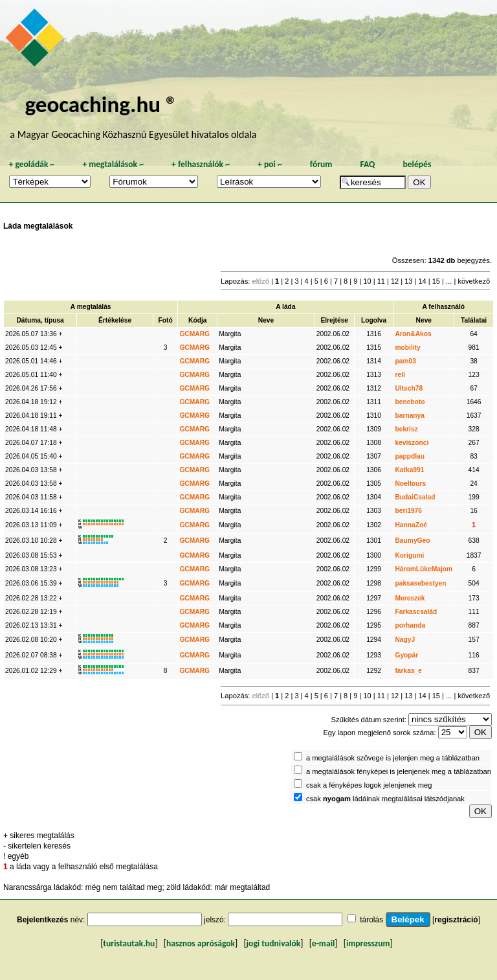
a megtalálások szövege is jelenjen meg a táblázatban (393, 758)
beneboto (410, 402)
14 (422, 281)
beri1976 (408, 511)
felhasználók (201, 164)
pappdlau (410, 456)
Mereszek (410, 598)
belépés (417, 164)
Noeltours (410, 484)
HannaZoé (411, 525)
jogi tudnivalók (274, 943)
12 (395, 281)
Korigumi (409, 555)
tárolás (371, 920)
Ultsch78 (409, 388)
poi (270, 164)
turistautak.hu (129, 943)
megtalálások (113, 164)
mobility (407, 348)
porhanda (410, 625)
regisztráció (456, 920)
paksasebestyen (420, 583)
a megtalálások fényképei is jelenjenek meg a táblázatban (399, 771)
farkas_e (408, 671)
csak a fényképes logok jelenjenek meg (369, 785)
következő (474, 281)
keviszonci (412, 443)
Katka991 (409, 470)
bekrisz (406, 429)
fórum (321, 164)
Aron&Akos (413, 334)
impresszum (368, 943)
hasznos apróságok (201, 943)
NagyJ (405, 640)
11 (381, 281)
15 (436, 281)
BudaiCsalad (415, 497)
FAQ (367, 164)
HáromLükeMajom (424, 569)
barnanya (410, 416)
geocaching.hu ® (101, 104)
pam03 (405, 361)
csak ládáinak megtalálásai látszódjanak (385, 799)
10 (367, 281)
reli (400, 375)
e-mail (323, 943)
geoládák (31, 164)
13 (408, 281)
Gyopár (406, 655)
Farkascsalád (416, 612)
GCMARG (194, 334)
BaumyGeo (412, 541)
